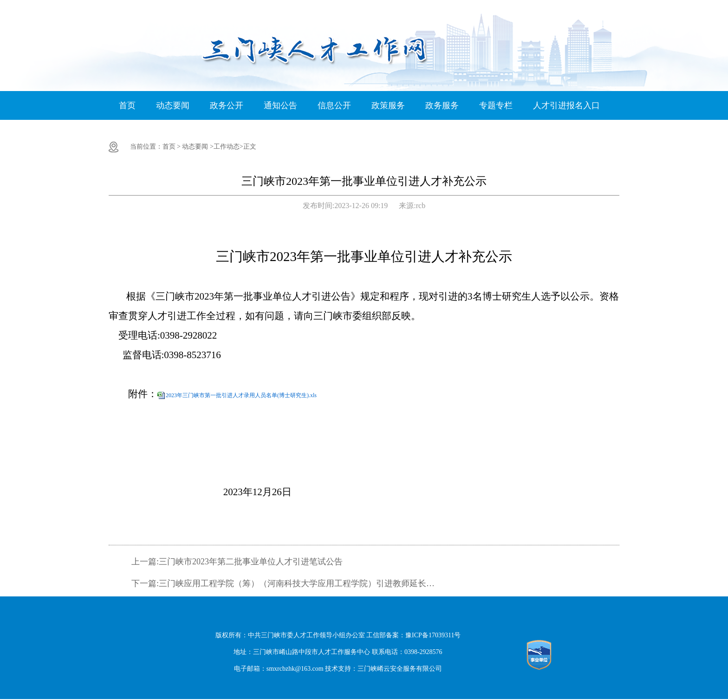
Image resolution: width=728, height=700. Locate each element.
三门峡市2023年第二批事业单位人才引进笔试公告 (251, 562)
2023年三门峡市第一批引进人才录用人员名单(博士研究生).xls (241, 395)
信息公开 (334, 105)
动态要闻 (173, 105)
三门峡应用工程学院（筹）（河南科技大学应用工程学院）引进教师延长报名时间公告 (298, 583)
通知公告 (280, 105)
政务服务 (442, 105)
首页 (127, 105)
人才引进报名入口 (566, 105)
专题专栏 (496, 105)
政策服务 (388, 105)
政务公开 (227, 105)
